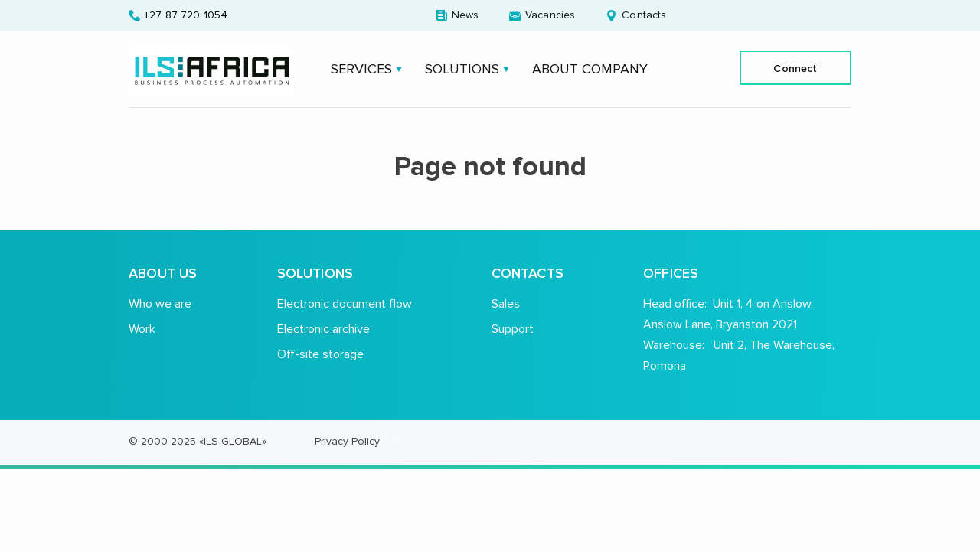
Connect (795, 68)
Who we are (160, 303)
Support (513, 329)
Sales (506, 303)
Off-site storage (320, 354)
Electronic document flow (345, 303)
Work (142, 329)
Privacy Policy (347, 441)
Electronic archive (323, 329)
